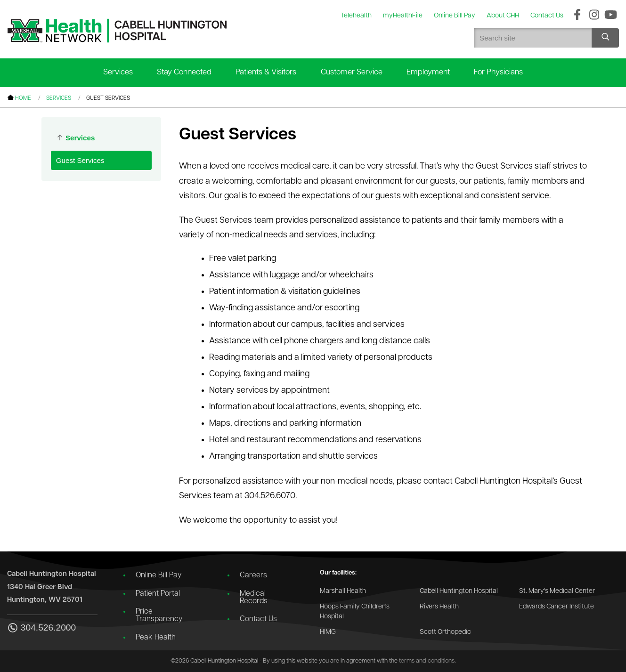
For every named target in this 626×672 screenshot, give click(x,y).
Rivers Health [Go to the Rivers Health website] (439, 607)
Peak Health (156, 638)
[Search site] (605, 38)
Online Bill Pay (159, 575)
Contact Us (258, 619)
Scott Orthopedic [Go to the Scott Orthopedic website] (445, 632)
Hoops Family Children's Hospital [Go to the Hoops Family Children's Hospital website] (355, 612)
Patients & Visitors (266, 72)
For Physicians (498, 72)
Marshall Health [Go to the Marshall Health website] (343, 591)
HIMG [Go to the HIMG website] (328, 632)
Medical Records (254, 598)
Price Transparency (159, 615)
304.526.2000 (41, 628)
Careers (253, 575)
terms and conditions (427, 661)
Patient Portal (158, 594)
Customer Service (352, 72)
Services (118, 72)
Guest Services (80, 160)
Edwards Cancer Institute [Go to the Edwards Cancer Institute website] (557, 607)
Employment (428, 72)
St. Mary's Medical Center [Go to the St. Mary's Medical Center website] (557, 591)
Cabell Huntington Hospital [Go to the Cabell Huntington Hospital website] (459, 591)
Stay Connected (184, 72)
